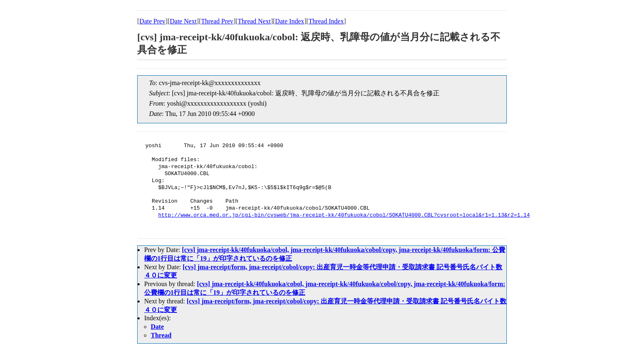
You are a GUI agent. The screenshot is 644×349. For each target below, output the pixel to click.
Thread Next (254, 21)
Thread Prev (217, 21)
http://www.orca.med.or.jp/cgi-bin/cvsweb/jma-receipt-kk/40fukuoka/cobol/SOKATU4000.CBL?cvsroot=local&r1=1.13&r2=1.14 (344, 215)
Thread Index (326, 21)
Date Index (290, 21)
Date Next (183, 21)
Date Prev (152, 21)
